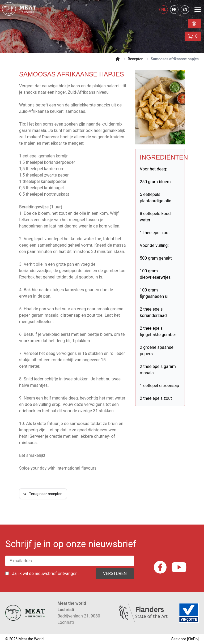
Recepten (136, 59)
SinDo (193, 639)
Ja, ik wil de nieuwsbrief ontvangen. (45, 574)
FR (174, 10)
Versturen (115, 574)
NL (163, 10)
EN (185, 10)
